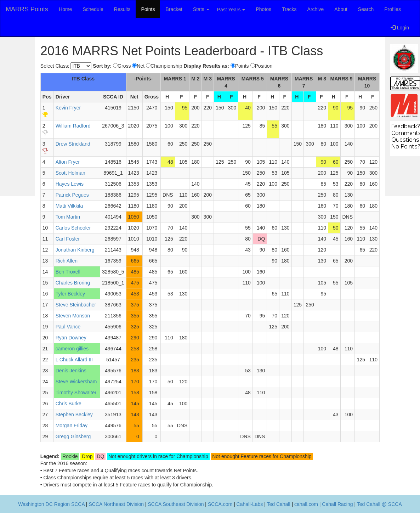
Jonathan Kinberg (75, 250)
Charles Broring (73, 283)
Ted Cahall (278, 504)
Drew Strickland (73, 144)
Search (366, 9)
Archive (316, 9)
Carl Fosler (68, 239)
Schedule (93, 9)
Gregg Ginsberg (73, 436)
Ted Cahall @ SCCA (379, 504)
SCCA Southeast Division (176, 504)
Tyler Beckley (70, 294)
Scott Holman (70, 173)
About (341, 9)
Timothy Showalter (76, 393)
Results (122, 9)
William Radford (73, 126)
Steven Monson (73, 316)
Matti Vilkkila (69, 206)
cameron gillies (72, 349)
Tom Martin (68, 217)
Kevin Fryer (68, 108)
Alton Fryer (68, 162)
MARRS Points (27, 9)
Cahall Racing (337, 504)
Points (148, 9)
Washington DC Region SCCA (51, 504)
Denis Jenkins (71, 371)
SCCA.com (220, 504)
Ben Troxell (68, 272)
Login (400, 28)
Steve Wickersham (76, 382)
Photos (264, 9)
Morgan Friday (72, 425)
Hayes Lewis (70, 184)
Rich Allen (67, 261)
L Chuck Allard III (74, 360)
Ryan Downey (71, 338)
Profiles (393, 9)
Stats (201, 9)
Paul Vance (68, 327)
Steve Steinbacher (76, 305)
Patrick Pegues (72, 195)
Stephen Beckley (74, 415)
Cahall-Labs (250, 504)
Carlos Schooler (73, 228)
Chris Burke (69, 404)
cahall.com (306, 504)
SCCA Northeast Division (116, 504)
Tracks (289, 9)
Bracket (174, 9)
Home (65, 9)
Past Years (231, 10)
